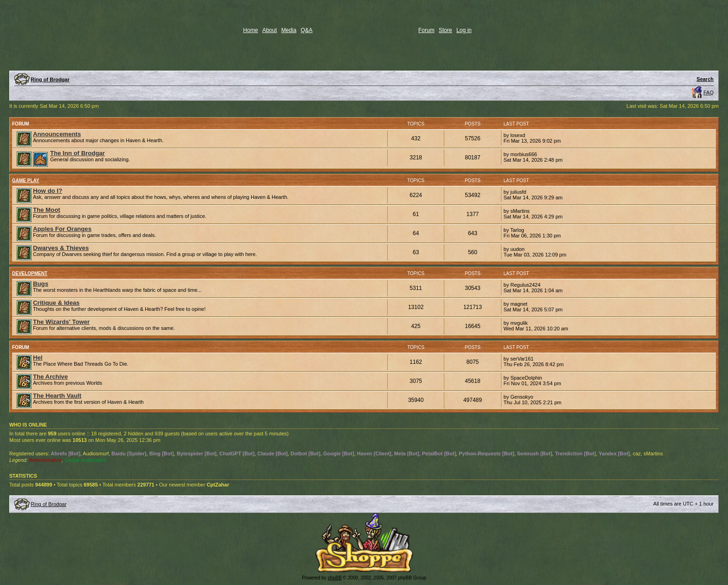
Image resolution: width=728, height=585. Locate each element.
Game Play (26, 181)
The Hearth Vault (57, 396)
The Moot (47, 210)
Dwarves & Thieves (61, 248)
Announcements (57, 134)
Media (289, 30)
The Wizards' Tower (61, 322)
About (270, 30)
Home (251, 30)
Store (445, 30)
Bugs (41, 284)
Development (30, 273)
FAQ (708, 92)
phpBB (335, 578)
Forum (426, 30)
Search (705, 79)
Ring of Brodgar (50, 79)
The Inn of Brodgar (78, 153)
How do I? (48, 191)
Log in (464, 30)
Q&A (307, 30)
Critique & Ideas (56, 303)
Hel (38, 358)
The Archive (50, 377)
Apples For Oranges (62, 229)
